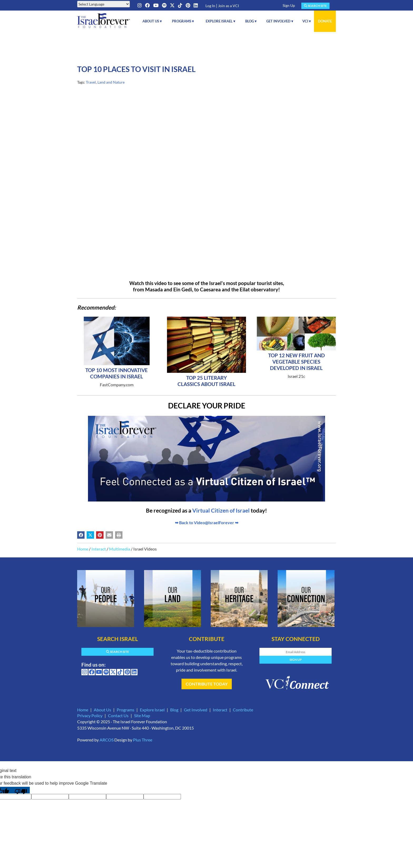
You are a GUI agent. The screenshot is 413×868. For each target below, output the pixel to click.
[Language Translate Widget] (104, 4)
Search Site (315, 6)
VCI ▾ (307, 21)
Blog (174, 710)
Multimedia (120, 549)
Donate (325, 21)
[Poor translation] (21, 790)
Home (83, 549)
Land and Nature (111, 82)
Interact (99, 549)
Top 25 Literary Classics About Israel (206, 381)
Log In (210, 6)
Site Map (142, 715)
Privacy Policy (90, 715)
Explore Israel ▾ (220, 21)
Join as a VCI (228, 6)
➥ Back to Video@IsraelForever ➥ (207, 522)
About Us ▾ (152, 21)
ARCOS (107, 740)
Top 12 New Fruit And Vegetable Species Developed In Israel (296, 362)
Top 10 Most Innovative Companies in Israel (117, 373)
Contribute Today (207, 684)
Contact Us (118, 715)
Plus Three (143, 740)
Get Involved (196, 710)
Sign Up (289, 5)
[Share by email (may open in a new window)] (109, 535)
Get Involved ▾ (280, 21)
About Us (102, 710)
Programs (126, 710)
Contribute (243, 710)
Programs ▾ (183, 21)
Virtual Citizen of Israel (221, 510)
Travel (91, 82)
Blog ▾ (251, 21)
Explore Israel (152, 710)
